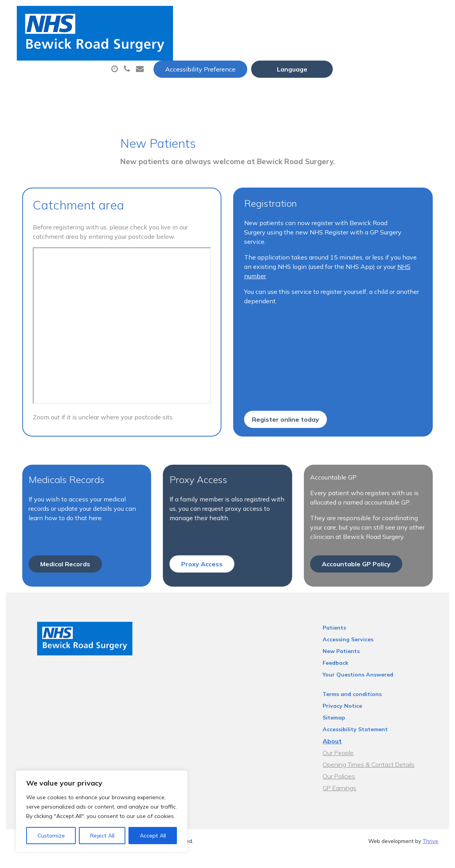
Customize (51, 836)
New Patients (150, 66)
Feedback (346, 641)
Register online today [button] (286, 386)
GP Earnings (350, 766)
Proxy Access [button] (200, 542)
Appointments (208, 39)
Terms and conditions (362, 672)
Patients (344, 605)
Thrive (430, 819)
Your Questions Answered (368, 652)
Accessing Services (358, 617)
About (143, 39)
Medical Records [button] (60, 542)
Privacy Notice (352, 684)
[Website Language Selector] (397, 14)
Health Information (227, 66)
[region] (102, 811)
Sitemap (344, 695)
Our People (348, 730)
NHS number (407, 224)
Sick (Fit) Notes (344, 39)
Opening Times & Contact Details (379, 742)
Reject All (102, 836)
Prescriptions (278, 39)
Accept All (153, 836)
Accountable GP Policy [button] (358, 542)
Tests (399, 39)
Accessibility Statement (365, 707)
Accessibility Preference (306, 14)
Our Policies (349, 754)
